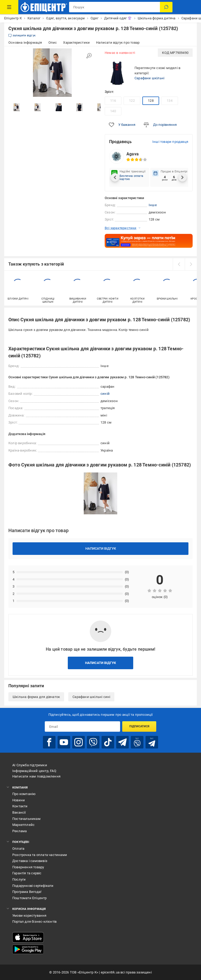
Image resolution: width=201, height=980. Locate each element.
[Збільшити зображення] (89, 56)
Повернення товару (28, 867)
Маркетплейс (23, 825)
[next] (191, 264)
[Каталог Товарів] (9, 7)
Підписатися (139, 726)
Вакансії (19, 812)
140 (113, 111)
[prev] (179, 264)
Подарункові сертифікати (33, 886)
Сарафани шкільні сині (91, 697)
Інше (153, 205)
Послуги (19, 879)
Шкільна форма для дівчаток (36, 697)
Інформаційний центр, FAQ (34, 771)
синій (105, 394)
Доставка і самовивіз (30, 861)
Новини (19, 800)
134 (170, 101)
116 (113, 101)
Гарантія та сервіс (27, 873)
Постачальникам (26, 819)
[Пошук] (166, 7)
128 (151, 101)
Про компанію (24, 794)
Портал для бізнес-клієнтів (34, 922)
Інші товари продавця (170, 142)
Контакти (20, 806)
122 (132, 101)
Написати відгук (101, 548)
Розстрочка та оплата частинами (40, 855)
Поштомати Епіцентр (30, 898)
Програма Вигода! (27, 892)
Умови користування (29, 916)
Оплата (18, 849)
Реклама (19, 831)
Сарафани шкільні (149, 78)
